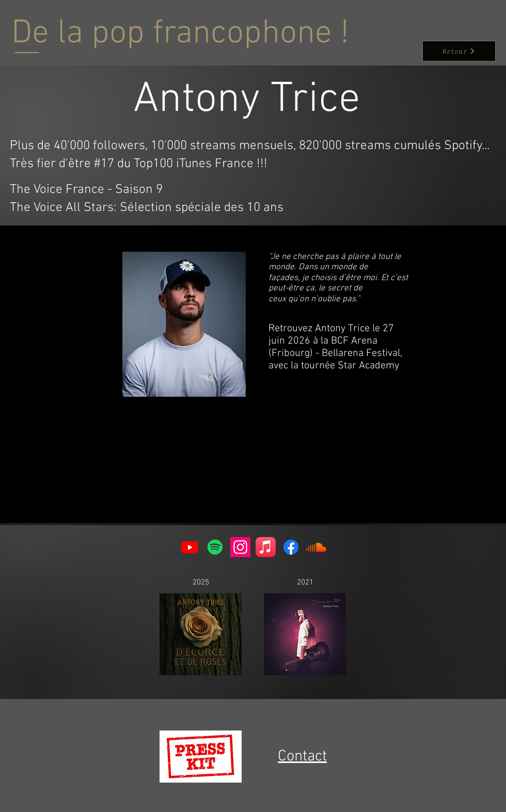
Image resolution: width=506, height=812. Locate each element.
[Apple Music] (266, 547)
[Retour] (459, 51)
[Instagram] (240, 547)
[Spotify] (215, 547)
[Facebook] (291, 547)
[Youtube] (190, 547)
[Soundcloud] (316, 547)
